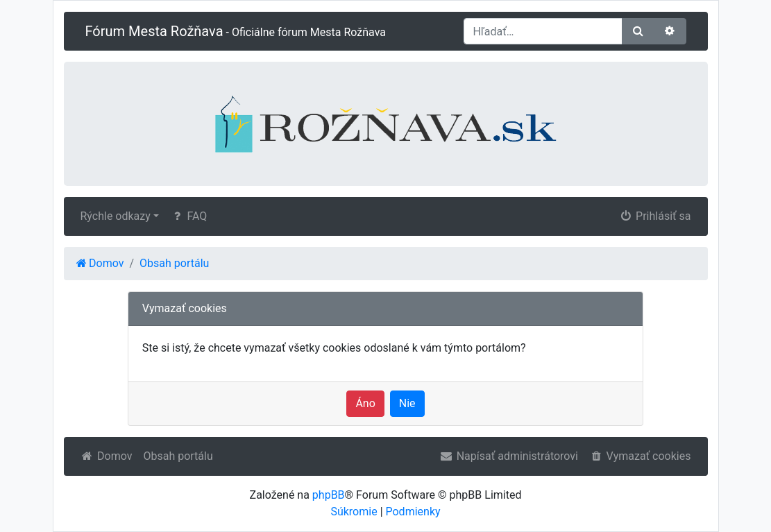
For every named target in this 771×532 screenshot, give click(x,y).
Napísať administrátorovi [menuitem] (509, 456)
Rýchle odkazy (116, 216)
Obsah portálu (178, 456)
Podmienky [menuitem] (413, 512)
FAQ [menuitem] (188, 216)
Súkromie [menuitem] (354, 512)
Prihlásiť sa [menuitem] (655, 216)
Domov (107, 456)
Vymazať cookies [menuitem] (640, 456)
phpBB (329, 495)
